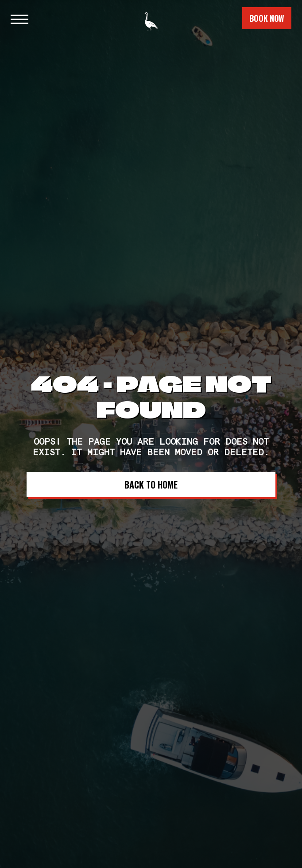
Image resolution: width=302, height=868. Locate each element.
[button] (19, 18)
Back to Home (151, 485)
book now (267, 18)
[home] (151, 17)
